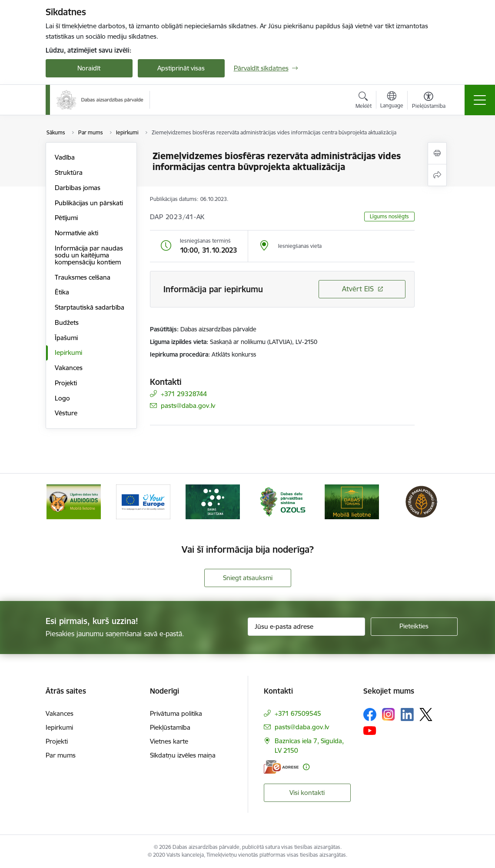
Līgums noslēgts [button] (389, 216)
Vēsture (66, 413)
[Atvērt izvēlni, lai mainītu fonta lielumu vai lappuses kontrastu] (429, 101)
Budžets (67, 322)
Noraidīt (89, 68)
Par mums (61, 755)
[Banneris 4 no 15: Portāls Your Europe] (213, 501)
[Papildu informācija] (306, 767)
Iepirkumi (68, 352)
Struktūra (69, 172)
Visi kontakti (307, 793)
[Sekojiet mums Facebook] (370, 714)
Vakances (69, 368)
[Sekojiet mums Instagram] (389, 714)
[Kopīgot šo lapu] (437, 175)
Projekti (66, 383)
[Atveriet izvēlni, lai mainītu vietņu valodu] (392, 101)
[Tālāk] (435, 502)
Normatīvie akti (76, 233)
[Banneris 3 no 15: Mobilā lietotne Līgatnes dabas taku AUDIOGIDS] (143, 501)
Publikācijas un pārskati (89, 203)
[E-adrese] (281, 767)
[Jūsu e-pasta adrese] (306, 627)
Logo (62, 398)
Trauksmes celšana (83, 277)
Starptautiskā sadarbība (90, 307)
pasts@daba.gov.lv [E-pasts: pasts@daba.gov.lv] (188, 406)
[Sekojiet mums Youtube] (370, 730)
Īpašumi (66, 338)
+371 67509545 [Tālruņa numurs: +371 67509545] (298, 713)
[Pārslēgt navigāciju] (480, 100)
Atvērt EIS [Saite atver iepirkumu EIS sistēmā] (358, 289)
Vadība (65, 157)
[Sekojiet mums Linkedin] (407, 714)
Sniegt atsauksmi (248, 578)
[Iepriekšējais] (60, 502)
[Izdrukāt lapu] (437, 153)
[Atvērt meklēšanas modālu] (364, 101)
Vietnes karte (169, 741)
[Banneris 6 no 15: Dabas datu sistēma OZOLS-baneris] (352, 501)
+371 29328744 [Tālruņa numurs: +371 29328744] (184, 394)
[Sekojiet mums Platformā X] (426, 714)
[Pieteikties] (414, 627)
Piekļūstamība (170, 727)
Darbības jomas (78, 188)
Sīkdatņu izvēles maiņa (183, 755)
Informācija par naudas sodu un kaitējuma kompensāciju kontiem (89, 255)
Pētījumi (66, 218)
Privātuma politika (176, 713)
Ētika (62, 292)
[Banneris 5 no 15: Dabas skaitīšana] (282, 501)
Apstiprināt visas (181, 68)
